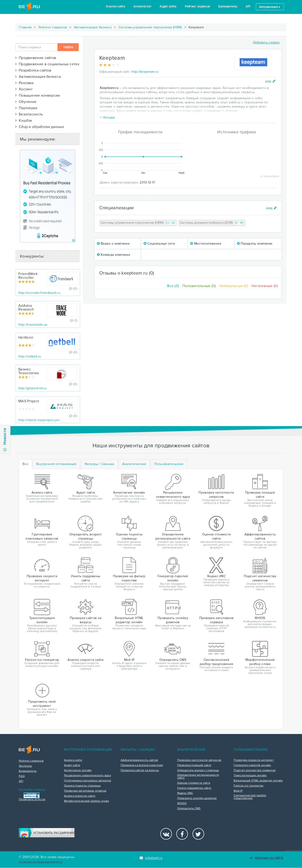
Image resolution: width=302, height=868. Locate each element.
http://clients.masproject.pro (39, 420)
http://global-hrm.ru (32, 388)
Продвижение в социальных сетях (47, 64)
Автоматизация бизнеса (93, 27)
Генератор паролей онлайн (252, 765)
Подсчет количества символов (255, 770)
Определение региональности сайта (198, 776)
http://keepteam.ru (145, 72)
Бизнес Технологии (29, 371)
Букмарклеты (228, 7)
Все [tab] (25, 464)
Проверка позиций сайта (194, 765)
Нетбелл (26, 337)
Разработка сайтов (33, 70)
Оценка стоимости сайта (194, 783)
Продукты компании (255, 244)
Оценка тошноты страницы (82, 786)
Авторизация (270, 7)
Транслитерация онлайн (250, 776)
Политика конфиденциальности (41, 862)
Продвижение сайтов (36, 58)
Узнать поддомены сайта (194, 788)
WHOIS (182, 803)
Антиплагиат (142, 7)
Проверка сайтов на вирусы (140, 770)
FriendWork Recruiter (28, 276)
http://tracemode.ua (33, 325)
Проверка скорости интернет (254, 760)
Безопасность (29, 114)
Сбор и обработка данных (40, 127)
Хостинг (24, 89)
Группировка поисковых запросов (88, 781)
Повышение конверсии (38, 95)
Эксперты (25, 766)
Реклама (24, 83)
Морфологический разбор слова (86, 801)
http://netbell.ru (30, 356)
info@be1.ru (151, 858)
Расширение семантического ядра (87, 776)
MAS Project (29, 401)
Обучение (26, 102)
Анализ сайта (115, 7)
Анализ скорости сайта (80, 796)
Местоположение (206, 244)
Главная (25, 27)
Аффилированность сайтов (139, 760)
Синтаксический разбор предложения (250, 797)
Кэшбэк (24, 121)
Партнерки (26, 108)
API (248, 7)
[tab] (56, 464)
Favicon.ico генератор (248, 786)
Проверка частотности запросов (199, 760)
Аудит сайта (168, 7)
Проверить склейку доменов (197, 798)
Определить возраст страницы (198, 770)
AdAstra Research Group (26, 309)
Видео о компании (113, 244)
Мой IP (238, 791)
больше (108, 117)
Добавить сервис (266, 42)
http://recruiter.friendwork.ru (39, 293)
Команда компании (114, 255)
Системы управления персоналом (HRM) (150, 27)
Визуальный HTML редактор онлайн (258, 781)
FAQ (22, 776)
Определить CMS (189, 809)
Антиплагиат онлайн (78, 770)
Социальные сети (159, 244)
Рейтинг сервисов (198, 7)
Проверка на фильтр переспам (142, 765)
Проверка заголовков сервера (85, 791)
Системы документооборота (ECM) (212, 223)
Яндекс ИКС (185, 793)
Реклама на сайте (267, 858)
